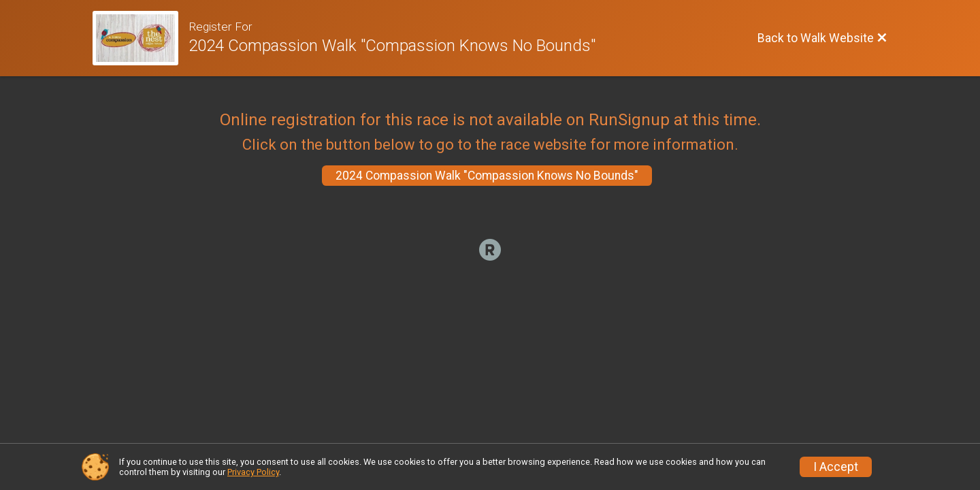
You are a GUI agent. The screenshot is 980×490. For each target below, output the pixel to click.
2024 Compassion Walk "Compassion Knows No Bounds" (487, 176)
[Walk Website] (141, 38)
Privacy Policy (253, 472)
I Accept (836, 467)
